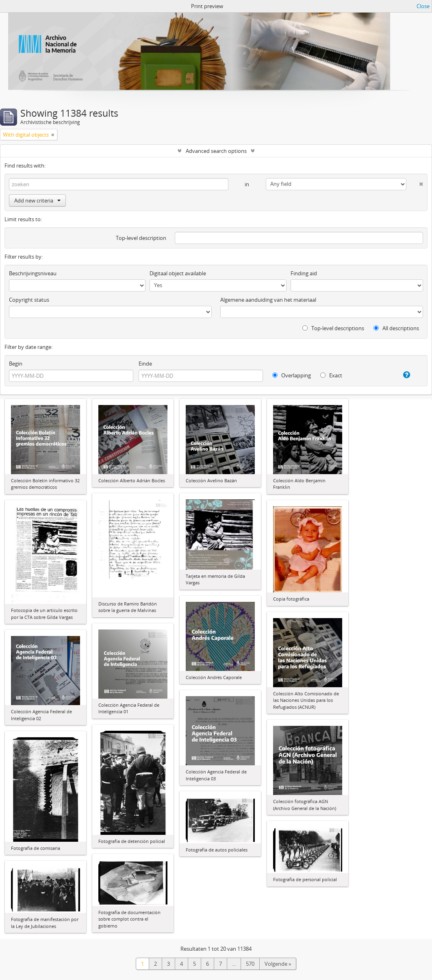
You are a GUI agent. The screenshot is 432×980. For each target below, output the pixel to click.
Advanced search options (216, 151)
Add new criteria (37, 200)
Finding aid (304, 273)
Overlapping (292, 375)
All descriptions (396, 328)
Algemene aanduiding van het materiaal (268, 300)
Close (423, 6)
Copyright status (29, 300)
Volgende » (278, 964)
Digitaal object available (178, 273)
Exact (331, 375)
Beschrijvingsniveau (33, 273)
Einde (145, 364)
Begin (16, 364)
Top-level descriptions (333, 328)
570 (250, 964)
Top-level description (141, 238)
